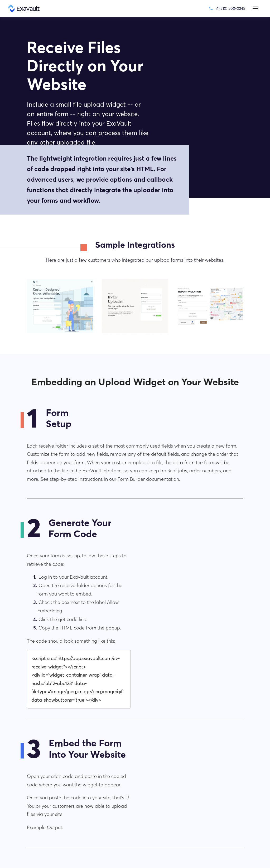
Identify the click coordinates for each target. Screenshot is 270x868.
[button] (255, 8)
